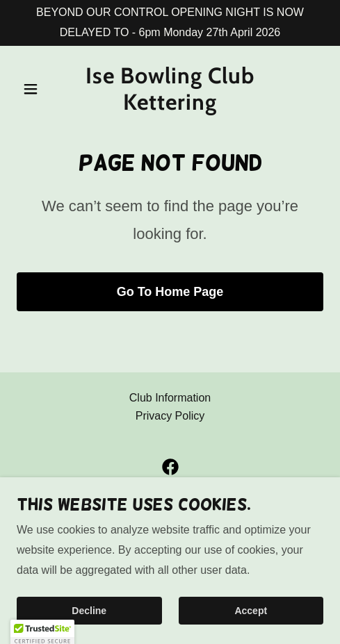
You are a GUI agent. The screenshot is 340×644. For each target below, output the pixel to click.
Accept (251, 611)
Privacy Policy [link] (170, 416)
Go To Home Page (170, 292)
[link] (170, 106)
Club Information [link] (170, 398)
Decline (89, 611)
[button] (40, 89)
